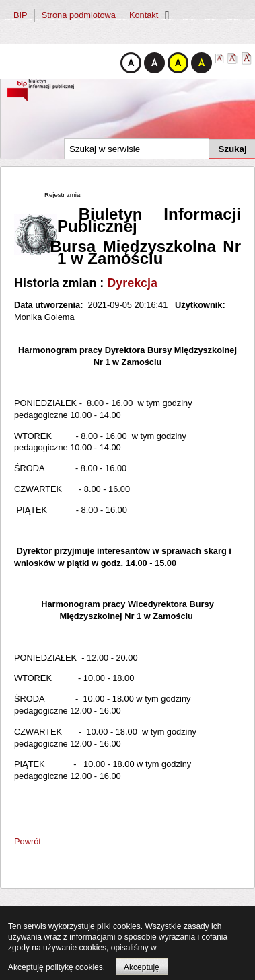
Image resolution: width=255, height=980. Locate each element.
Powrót (28, 841)
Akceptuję (142, 967)
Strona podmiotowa (79, 15)
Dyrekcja (132, 283)
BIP (21, 15)
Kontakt (144, 15)
